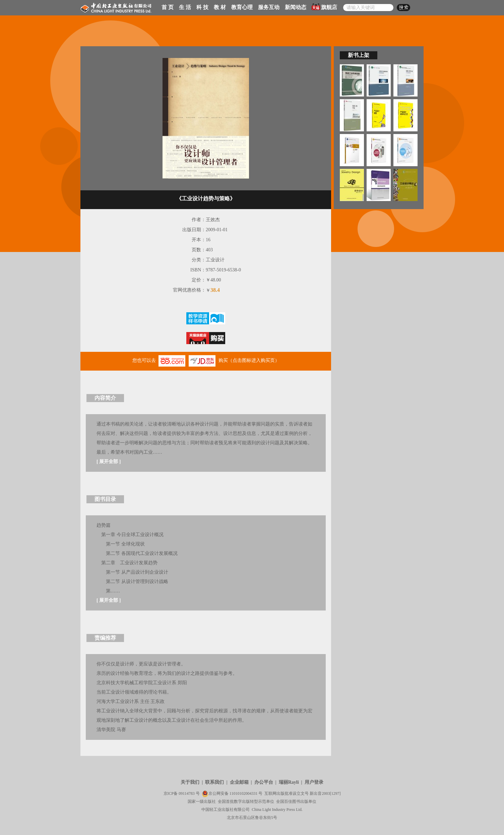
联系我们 (214, 782)
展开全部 (109, 462)
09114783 (187, 793)
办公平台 (264, 782)
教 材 (220, 7)
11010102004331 (244, 793)
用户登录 (314, 782)
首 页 (168, 7)
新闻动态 (296, 7)
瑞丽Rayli (289, 782)
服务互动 (269, 7)
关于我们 (190, 782)
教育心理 (242, 7)
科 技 (202, 7)
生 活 (185, 7)
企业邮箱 (239, 782)
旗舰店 (324, 7)
